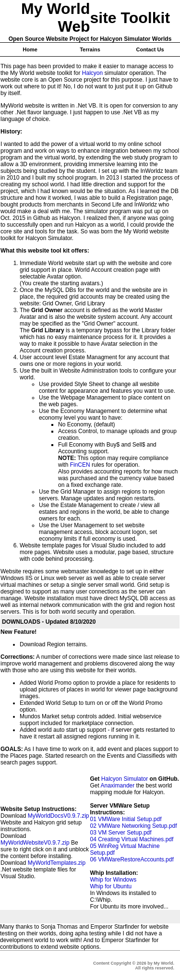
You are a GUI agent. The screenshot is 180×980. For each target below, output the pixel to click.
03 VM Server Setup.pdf (121, 833)
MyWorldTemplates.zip (57, 863)
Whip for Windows (114, 880)
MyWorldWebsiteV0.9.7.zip (35, 843)
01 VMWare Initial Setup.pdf (126, 819)
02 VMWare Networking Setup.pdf (134, 826)
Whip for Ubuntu (111, 886)
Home (30, 49)
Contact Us (150, 49)
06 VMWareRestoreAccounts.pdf (132, 859)
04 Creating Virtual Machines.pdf (132, 839)
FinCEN (80, 465)
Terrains (90, 49)
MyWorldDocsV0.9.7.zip (59, 816)
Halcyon (92, 73)
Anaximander (118, 786)
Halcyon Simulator (125, 779)
